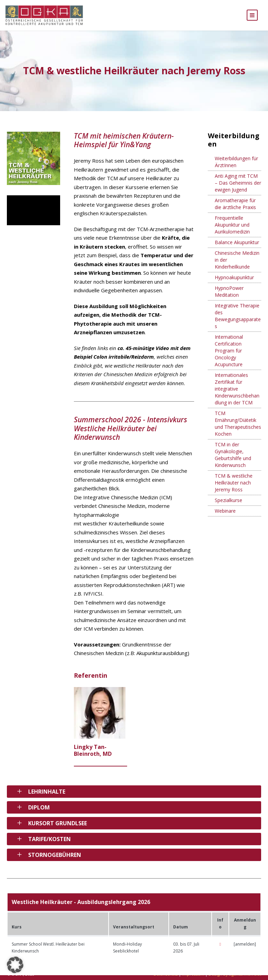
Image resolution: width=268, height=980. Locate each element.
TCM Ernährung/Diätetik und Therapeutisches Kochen (238, 428)
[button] (15, 965)
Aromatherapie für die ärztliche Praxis (235, 209)
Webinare (225, 516)
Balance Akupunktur (237, 247)
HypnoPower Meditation (229, 296)
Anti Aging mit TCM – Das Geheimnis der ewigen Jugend (238, 188)
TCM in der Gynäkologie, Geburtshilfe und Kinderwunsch (233, 460)
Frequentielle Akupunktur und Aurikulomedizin (232, 230)
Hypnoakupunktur (234, 282)
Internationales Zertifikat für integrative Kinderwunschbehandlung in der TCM (237, 394)
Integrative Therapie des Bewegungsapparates (238, 321)
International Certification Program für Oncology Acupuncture (229, 355)
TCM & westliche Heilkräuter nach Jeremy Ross (234, 487)
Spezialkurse (228, 505)
